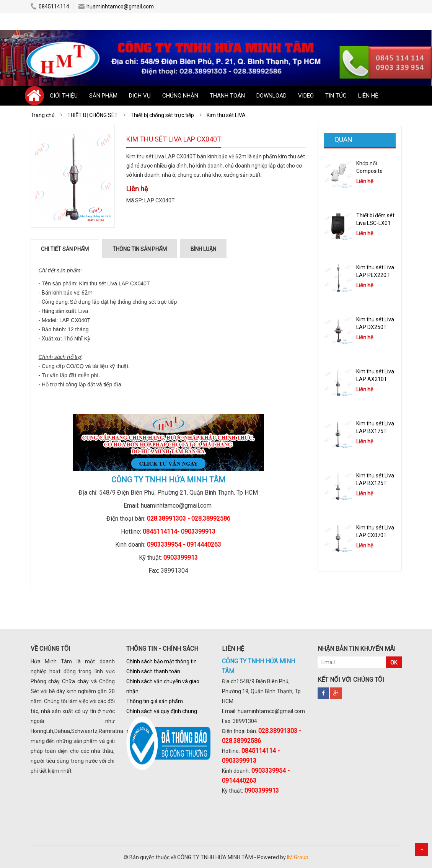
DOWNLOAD (271, 96)
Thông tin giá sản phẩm (155, 701)
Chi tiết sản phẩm (65, 249)
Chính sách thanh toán (153, 671)
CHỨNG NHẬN (180, 96)
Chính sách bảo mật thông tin (161, 661)
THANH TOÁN (227, 96)
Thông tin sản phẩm (140, 249)
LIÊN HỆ (368, 96)
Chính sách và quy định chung (162, 711)
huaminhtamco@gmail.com (116, 7)
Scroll (422, 849)
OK (394, 663)
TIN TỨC (336, 96)
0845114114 (50, 7)
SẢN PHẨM (103, 96)
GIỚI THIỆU (64, 96)
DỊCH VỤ (140, 96)
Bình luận (203, 249)
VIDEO (306, 96)
